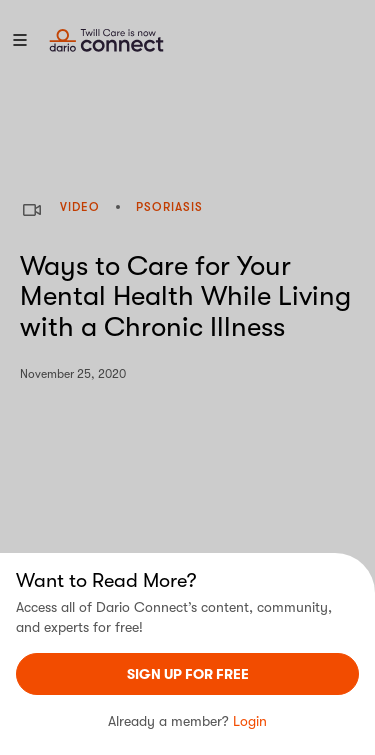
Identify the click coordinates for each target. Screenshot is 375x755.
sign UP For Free (188, 674)
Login (250, 721)
